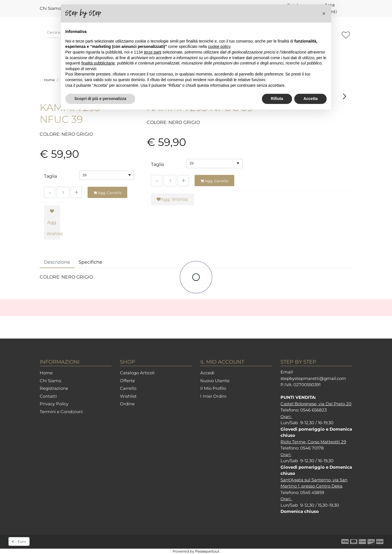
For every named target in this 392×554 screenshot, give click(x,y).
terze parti (153, 52)
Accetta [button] (310, 99)
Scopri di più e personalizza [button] (100, 99)
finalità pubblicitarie (98, 63)
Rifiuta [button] (277, 99)
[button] (324, 14)
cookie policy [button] (219, 46)
